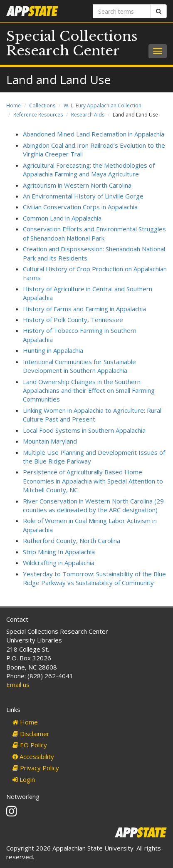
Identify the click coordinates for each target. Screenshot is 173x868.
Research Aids (88, 115)
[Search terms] (122, 11)
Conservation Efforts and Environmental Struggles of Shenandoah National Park (94, 233)
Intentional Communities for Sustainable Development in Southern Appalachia (79, 366)
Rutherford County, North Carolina (72, 541)
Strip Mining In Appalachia (59, 552)
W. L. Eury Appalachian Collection (103, 105)
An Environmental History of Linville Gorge (83, 196)
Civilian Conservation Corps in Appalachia (80, 207)
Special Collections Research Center (72, 43)
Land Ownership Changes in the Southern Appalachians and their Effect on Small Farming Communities (89, 391)
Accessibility (33, 756)
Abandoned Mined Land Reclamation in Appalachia (94, 134)
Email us (18, 684)
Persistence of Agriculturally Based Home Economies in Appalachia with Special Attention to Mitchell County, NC (93, 481)
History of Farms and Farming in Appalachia (84, 309)
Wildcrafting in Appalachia (59, 563)
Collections (42, 105)
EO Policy (30, 745)
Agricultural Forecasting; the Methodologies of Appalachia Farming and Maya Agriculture (89, 170)
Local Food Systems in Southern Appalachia (84, 430)
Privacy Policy (36, 768)
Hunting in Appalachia (53, 350)
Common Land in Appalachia (62, 218)
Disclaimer (31, 734)
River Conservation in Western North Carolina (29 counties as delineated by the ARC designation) (93, 505)
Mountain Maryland (50, 441)
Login (24, 779)
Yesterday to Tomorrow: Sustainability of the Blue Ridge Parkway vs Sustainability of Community (94, 578)
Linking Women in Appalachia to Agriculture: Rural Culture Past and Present (92, 415)
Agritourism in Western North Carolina (77, 185)
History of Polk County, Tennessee (73, 320)
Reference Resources (38, 115)
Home (14, 105)
